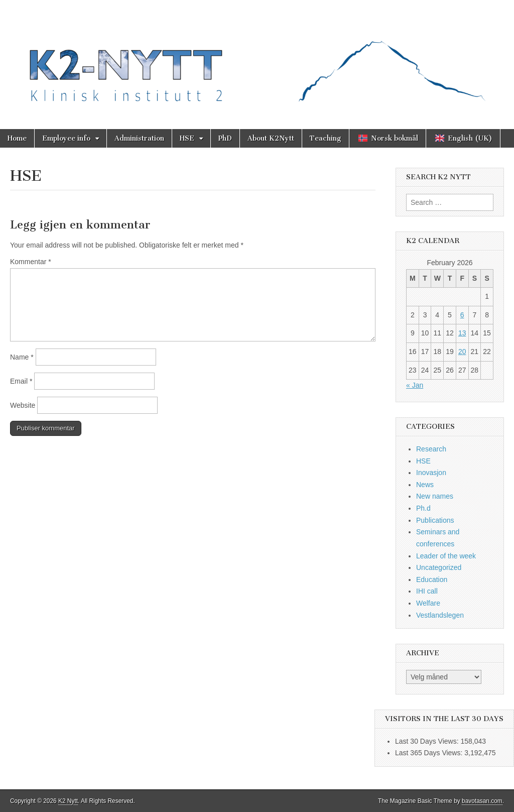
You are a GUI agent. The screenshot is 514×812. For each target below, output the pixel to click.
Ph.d (423, 508)
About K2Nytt (271, 138)
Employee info (66, 138)
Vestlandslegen (440, 615)
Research (431, 449)
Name (22, 357)
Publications (435, 520)
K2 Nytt (68, 801)
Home (17, 138)
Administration (139, 138)
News (425, 485)
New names (435, 496)
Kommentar (31, 262)
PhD (225, 138)
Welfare (428, 603)
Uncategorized (439, 567)
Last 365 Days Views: (430, 753)
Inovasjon (431, 473)
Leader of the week (446, 556)
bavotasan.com (482, 801)
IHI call (427, 591)
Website (23, 405)
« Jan (415, 385)
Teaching (326, 138)
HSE (187, 138)
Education (432, 579)
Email (21, 381)
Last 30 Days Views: (428, 741)
